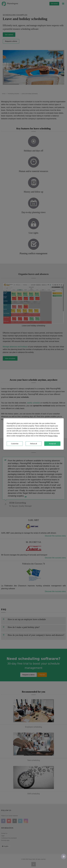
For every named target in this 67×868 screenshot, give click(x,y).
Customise (15, 444)
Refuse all (34, 444)
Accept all (52, 444)
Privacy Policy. (53, 436)
